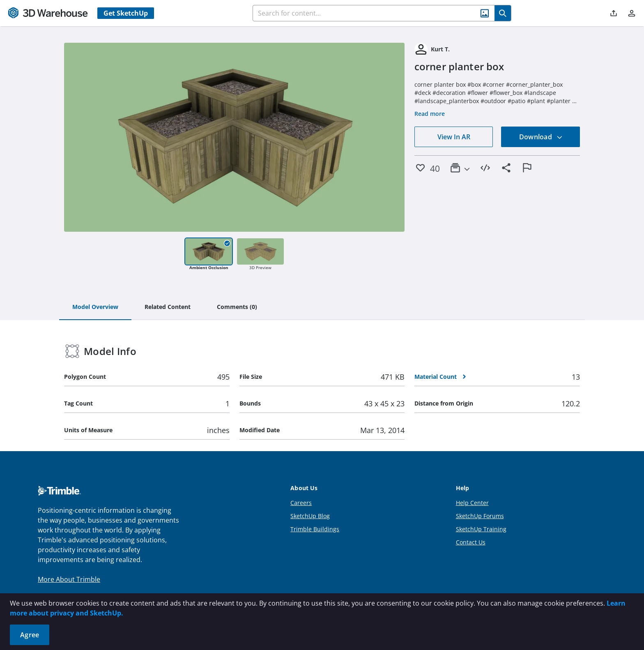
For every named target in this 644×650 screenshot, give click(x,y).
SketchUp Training (481, 529)
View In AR (454, 137)
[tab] (95, 307)
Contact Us (471, 542)
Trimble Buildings (315, 529)
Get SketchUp (126, 13)
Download (541, 137)
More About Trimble (69, 579)
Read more (430, 114)
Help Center (472, 503)
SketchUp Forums (480, 516)
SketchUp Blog (310, 516)
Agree (30, 635)
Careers (301, 503)
